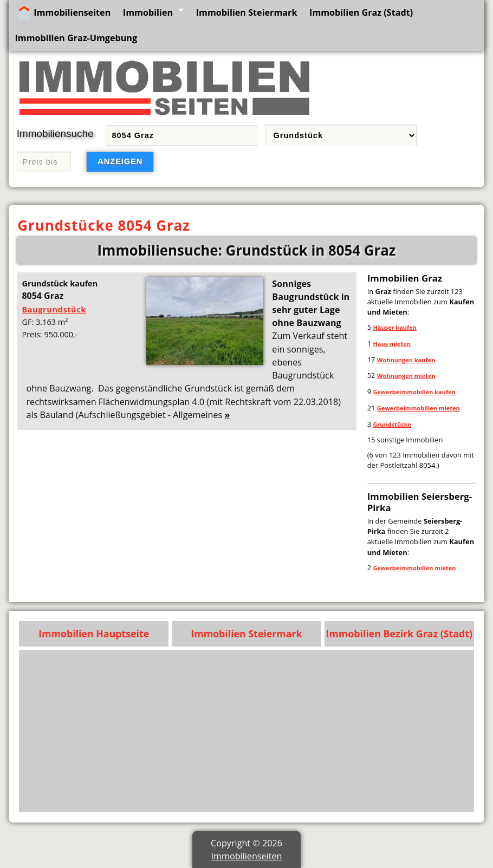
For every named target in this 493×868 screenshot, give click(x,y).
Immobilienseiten (72, 12)
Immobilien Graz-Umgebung (76, 38)
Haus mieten (392, 344)
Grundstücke (392, 424)
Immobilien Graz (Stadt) (361, 12)
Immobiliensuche (55, 133)
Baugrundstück (54, 309)
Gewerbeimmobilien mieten (419, 408)
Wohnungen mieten (406, 376)
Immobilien (148, 12)
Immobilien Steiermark (247, 12)
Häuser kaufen (395, 327)
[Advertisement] (247, 731)
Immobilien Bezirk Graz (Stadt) (399, 634)
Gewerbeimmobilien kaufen (414, 392)
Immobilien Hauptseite (94, 634)
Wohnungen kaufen (406, 360)
